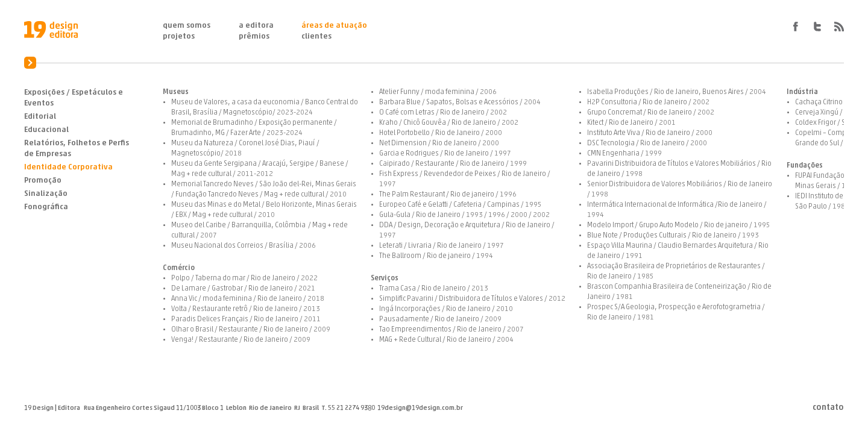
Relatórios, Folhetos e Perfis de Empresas (77, 149)
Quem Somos (187, 26)
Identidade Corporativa (68, 167)
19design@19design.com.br (420, 408)
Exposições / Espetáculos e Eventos (74, 98)
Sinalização (46, 194)
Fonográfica (46, 207)
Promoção (43, 181)
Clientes (316, 36)
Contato (828, 408)
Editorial (40, 117)
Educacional (46, 130)
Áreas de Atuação (334, 26)
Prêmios (254, 36)
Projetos (179, 36)
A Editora (256, 26)
